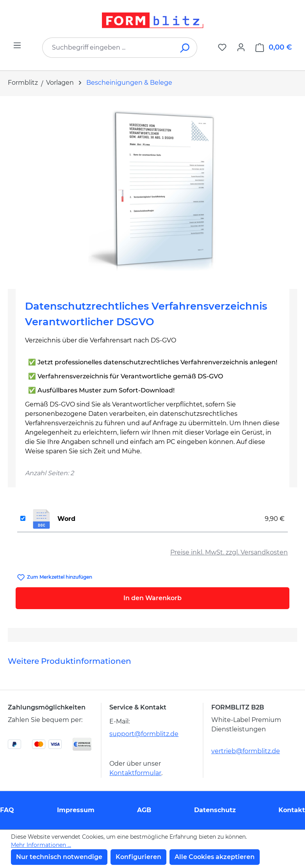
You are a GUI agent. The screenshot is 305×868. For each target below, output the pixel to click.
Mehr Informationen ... (41, 845)
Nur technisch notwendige (59, 857)
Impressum (76, 810)
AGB (144, 810)
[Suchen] (185, 48)
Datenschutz (215, 810)
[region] (152, 189)
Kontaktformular (135, 773)
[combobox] (108, 48)
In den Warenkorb (152, 598)
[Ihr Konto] (241, 47)
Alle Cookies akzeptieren (215, 857)
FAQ (7, 810)
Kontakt (292, 810)
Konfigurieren (138, 857)
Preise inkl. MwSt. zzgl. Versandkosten (229, 552)
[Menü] (17, 45)
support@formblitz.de (144, 734)
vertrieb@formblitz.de (246, 751)
